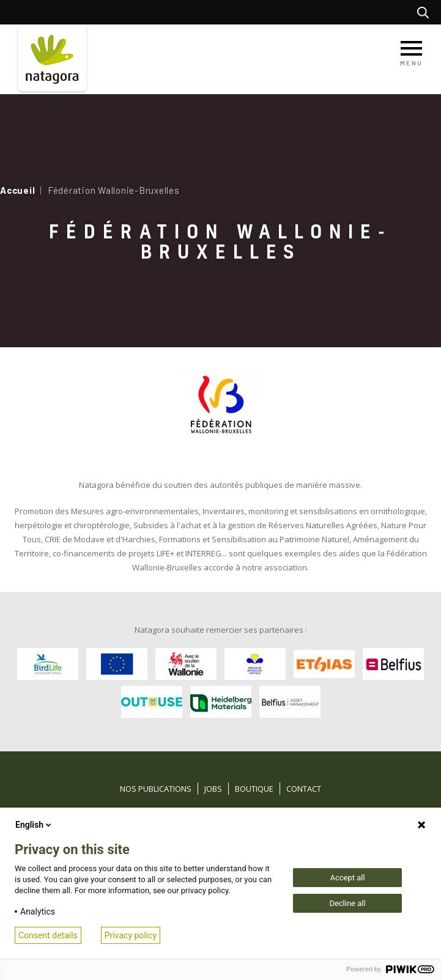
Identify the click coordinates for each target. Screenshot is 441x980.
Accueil (17, 190)
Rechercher (426, 12)
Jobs (213, 789)
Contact (304, 789)
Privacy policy (131, 935)
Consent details (48, 935)
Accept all (347, 878)
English (34, 825)
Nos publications (156, 789)
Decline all (347, 903)
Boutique (254, 789)
